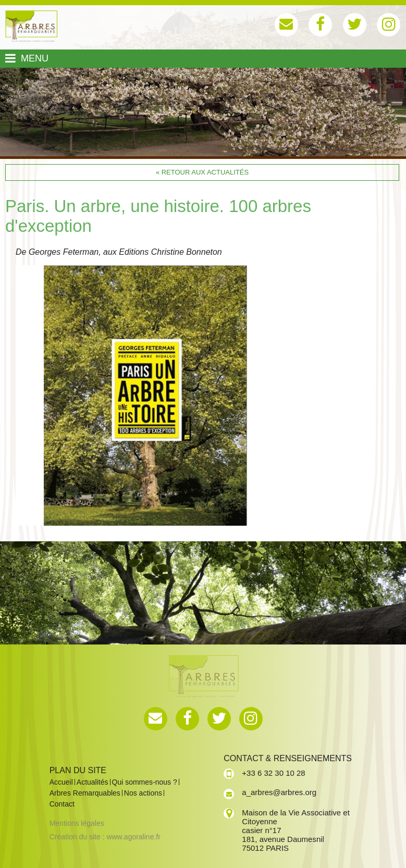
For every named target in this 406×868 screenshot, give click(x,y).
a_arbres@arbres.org (279, 792)
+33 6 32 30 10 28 (273, 773)
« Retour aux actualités (202, 172)
